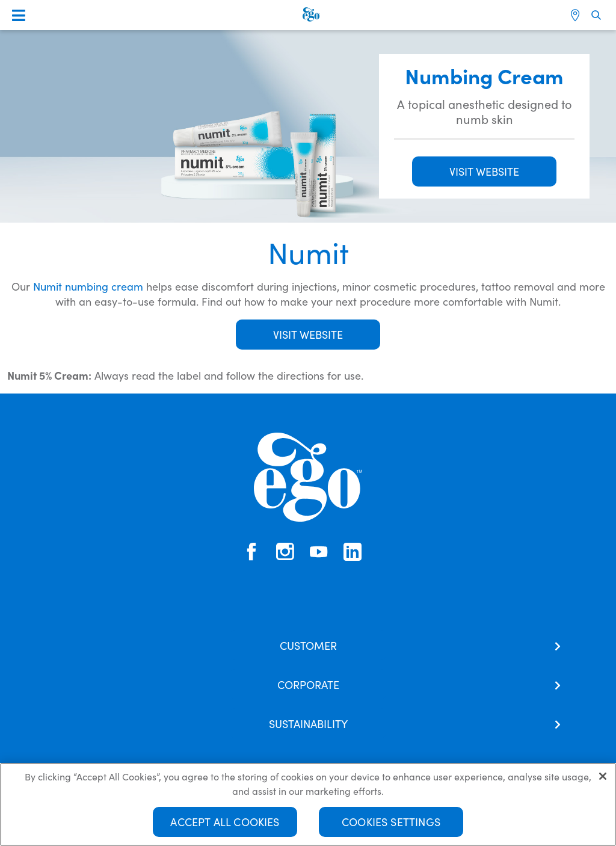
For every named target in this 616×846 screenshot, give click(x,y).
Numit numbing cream (88, 286)
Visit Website (308, 334)
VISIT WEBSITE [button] (484, 171)
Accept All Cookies (225, 828)
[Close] (603, 782)
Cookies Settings (391, 828)
